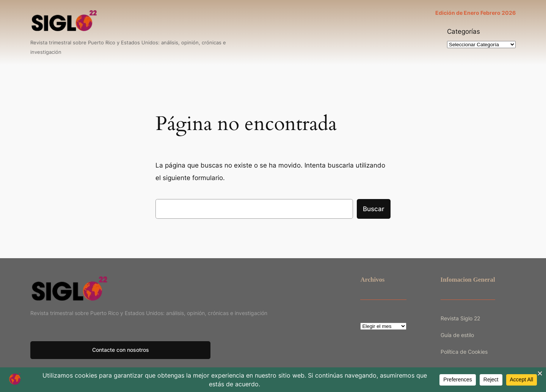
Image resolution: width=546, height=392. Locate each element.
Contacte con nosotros (121, 350)
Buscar (374, 209)
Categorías (464, 31)
